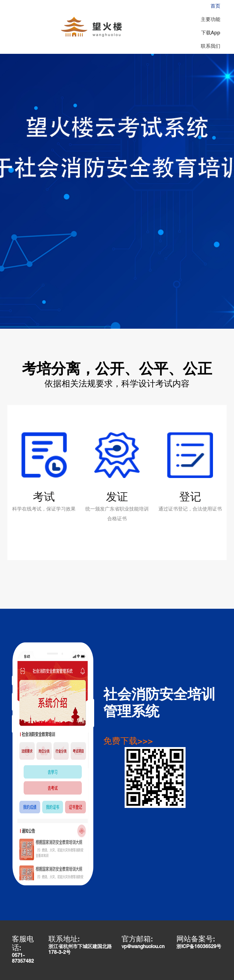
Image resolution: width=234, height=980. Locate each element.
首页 (215, 7)
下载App (211, 33)
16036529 (205, 947)
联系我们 (211, 47)
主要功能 (211, 20)
